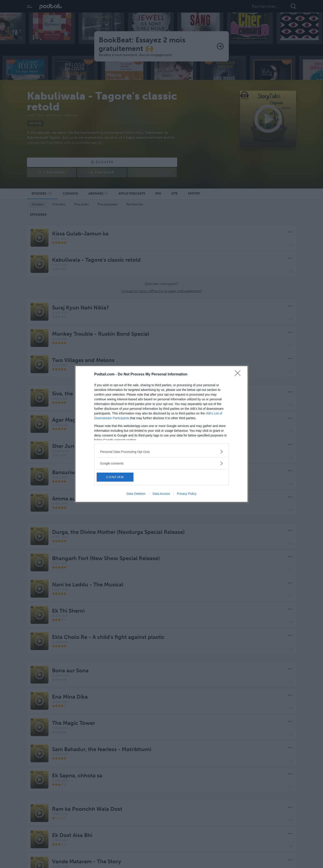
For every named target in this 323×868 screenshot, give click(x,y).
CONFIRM (118, 477)
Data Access (161, 494)
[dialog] (161, 434)
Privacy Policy (187, 494)
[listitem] (161, 452)
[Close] (239, 375)
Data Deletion (136, 494)
